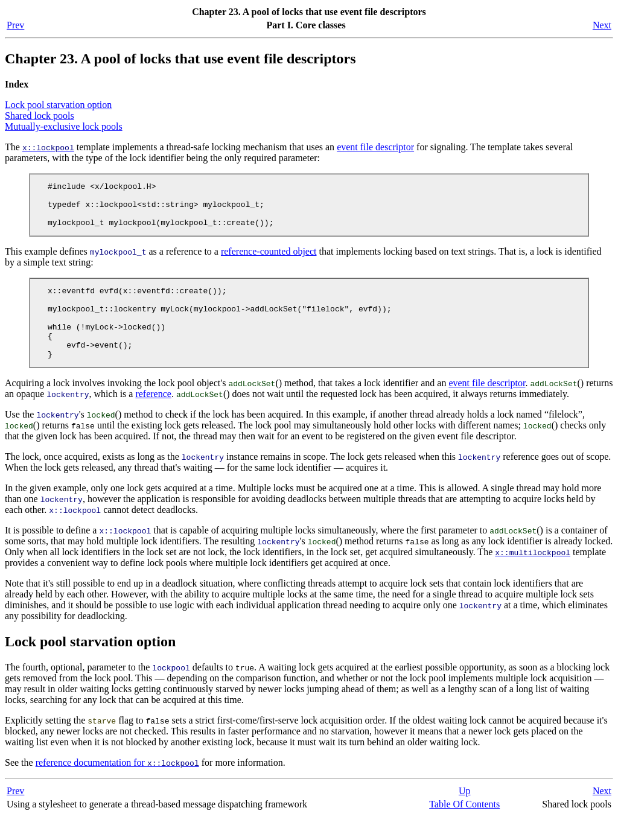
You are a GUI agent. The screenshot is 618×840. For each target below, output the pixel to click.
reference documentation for (117, 786)
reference (153, 417)
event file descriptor (375, 147)
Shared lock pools (40, 116)
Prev (15, 25)
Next (602, 25)
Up (465, 814)
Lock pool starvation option (58, 105)
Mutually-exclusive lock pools (64, 126)
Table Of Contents (464, 828)
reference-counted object (269, 260)
